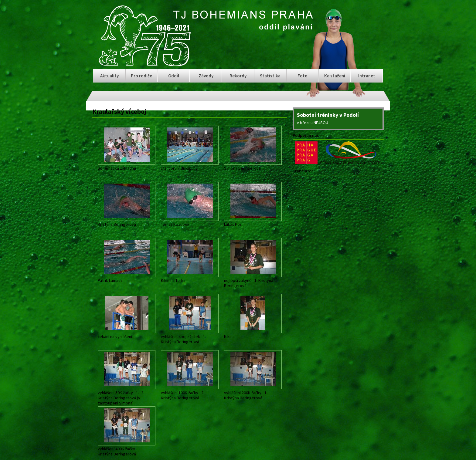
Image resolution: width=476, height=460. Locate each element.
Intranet (367, 76)
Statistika (270, 76)
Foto (303, 76)
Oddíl (174, 76)
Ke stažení (335, 76)
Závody (206, 76)
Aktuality (109, 76)
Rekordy (238, 76)
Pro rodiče (141, 76)
